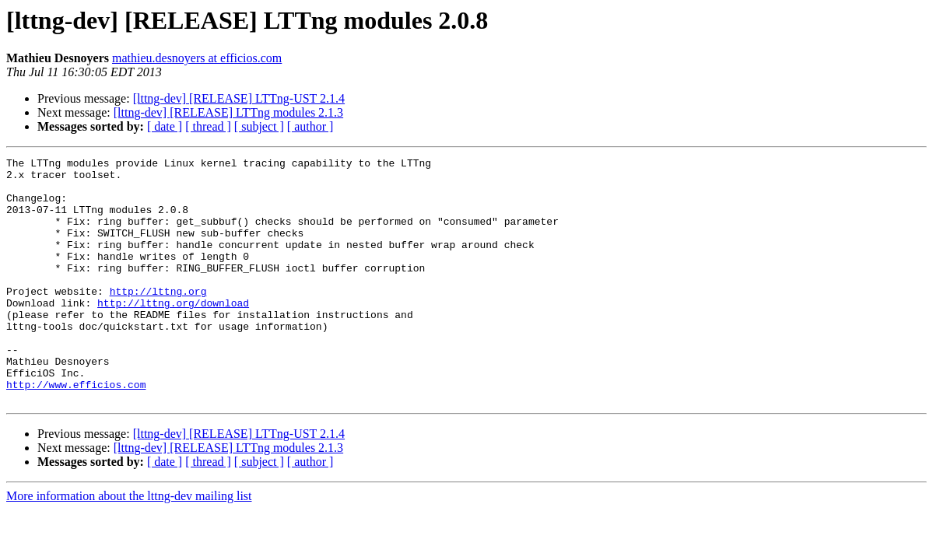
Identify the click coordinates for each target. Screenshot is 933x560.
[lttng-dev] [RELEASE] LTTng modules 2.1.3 (228, 112)
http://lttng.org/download (173, 333)
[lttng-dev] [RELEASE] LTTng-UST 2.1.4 (239, 98)
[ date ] (165, 126)
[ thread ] (208, 126)
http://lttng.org (158, 319)
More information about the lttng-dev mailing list (129, 545)
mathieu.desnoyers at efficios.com (197, 58)
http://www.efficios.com (76, 431)
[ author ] (310, 126)
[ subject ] (259, 126)
